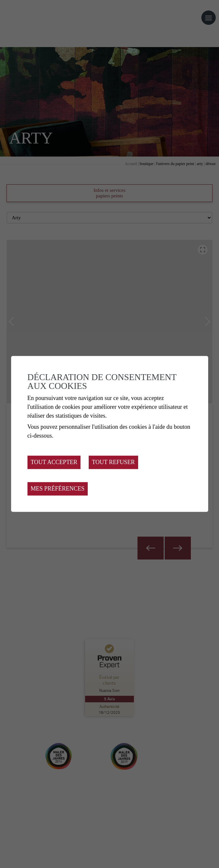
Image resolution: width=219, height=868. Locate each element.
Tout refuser (113, 462)
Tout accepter (54, 462)
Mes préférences (57, 489)
